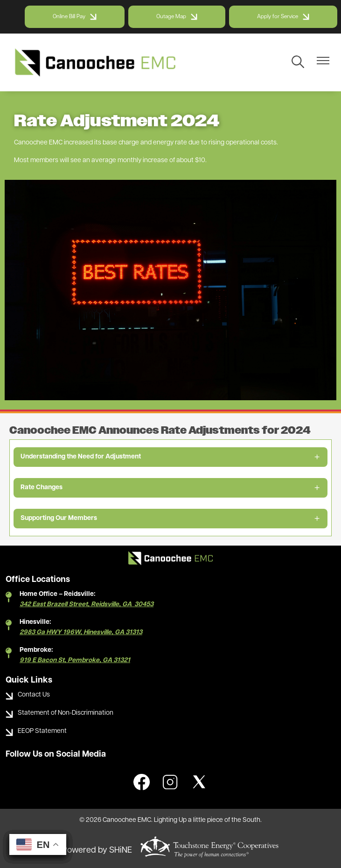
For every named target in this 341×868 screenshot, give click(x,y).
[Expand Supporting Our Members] (170, 519)
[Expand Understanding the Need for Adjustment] (170, 457)
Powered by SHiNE (97, 851)
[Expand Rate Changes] (170, 488)
